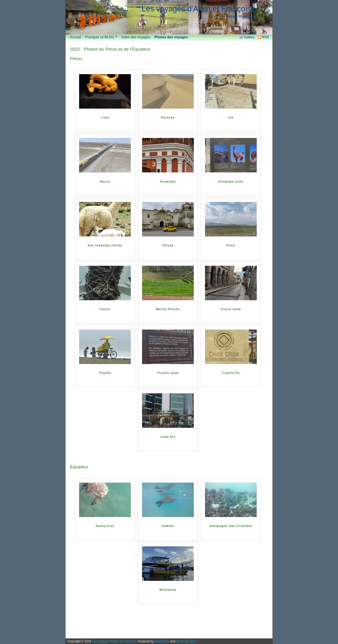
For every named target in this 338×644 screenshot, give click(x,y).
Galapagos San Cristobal (231, 526)
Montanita (168, 590)
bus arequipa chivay (105, 245)
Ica (231, 117)
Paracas (168, 117)
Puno (231, 245)
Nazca (105, 181)
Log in (192, 641)
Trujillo (105, 373)
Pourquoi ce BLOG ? (101, 37)
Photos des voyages (171, 37)
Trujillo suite (168, 373)
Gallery (249, 37)
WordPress (162, 641)
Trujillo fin (231, 373)
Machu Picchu (168, 309)
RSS (266, 37)
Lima (105, 117)
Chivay (168, 245)
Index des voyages (136, 37)
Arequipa (168, 181)
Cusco (105, 309)
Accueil (75, 37)
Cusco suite (231, 309)
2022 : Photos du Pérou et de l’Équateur (110, 49)
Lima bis (168, 437)
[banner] (169, 17)
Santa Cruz (105, 526)
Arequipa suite (231, 181)
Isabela (168, 526)
